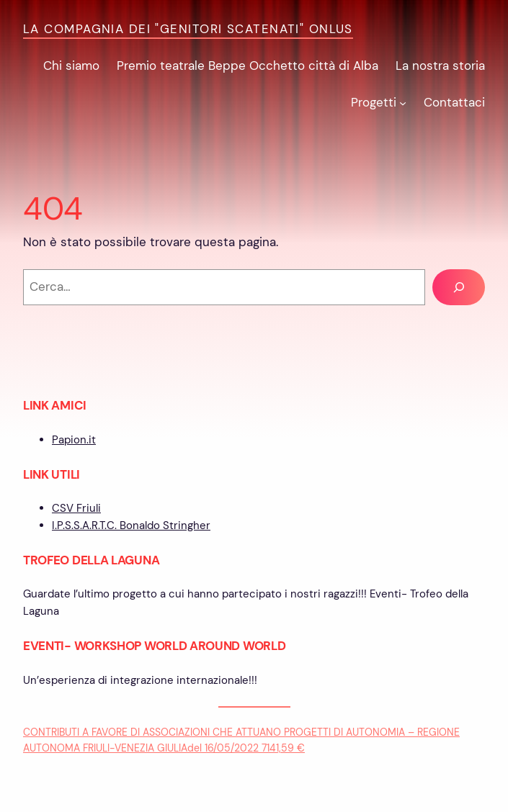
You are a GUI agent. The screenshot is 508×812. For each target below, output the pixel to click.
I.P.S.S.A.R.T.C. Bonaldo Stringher (131, 525)
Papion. (70, 440)
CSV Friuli (76, 508)
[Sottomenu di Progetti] (403, 103)
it (92, 440)
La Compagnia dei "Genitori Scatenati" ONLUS (188, 29)
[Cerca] (459, 288)
